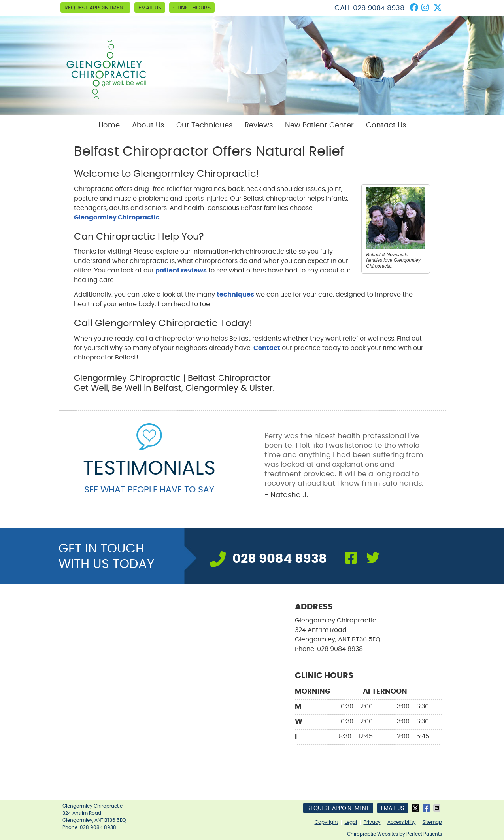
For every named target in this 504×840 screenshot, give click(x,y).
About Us (148, 125)
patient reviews (181, 271)
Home (109, 125)
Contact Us (386, 125)
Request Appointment (95, 8)
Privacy (372, 822)
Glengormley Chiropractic (117, 218)
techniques (235, 295)
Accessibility (402, 822)
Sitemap (432, 822)
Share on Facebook (427, 808)
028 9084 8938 (379, 8)
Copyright (326, 822)
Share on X (416, 808)
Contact (267, 348)
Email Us (150, 8)
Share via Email (438, 808)
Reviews (259, 125)
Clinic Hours (192, 8)
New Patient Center (319, 125)
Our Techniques (204, 125)
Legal (351, 822)
